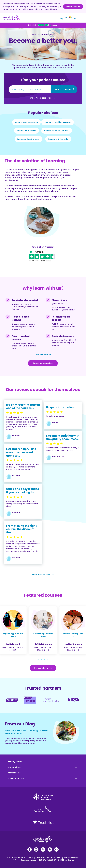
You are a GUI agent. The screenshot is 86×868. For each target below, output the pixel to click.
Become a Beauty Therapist (56, 131)
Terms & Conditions (46, 858)
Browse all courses (43, 668)
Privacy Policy (62, 858)
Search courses (63, 89)
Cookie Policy (52, 9)
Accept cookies (73, 6)
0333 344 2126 (55, 860)
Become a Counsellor (26, 131)
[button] (39, 659)
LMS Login (74, 858)
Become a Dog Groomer (28, 139)
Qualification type (16, 778)
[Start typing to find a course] (30, 89)
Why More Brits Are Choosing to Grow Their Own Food (26, 732)
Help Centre (68, 860)
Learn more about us (43, 363)
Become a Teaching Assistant (58, 122)
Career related (14, 767)
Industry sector (15, 762)
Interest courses (15, 773)
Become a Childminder (58, 139)
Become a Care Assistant (26, 122)
